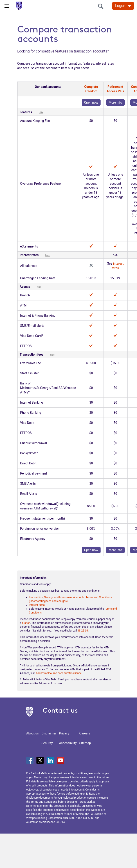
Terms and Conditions (44, 802)
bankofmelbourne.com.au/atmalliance (59, 673)
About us (33, 733)
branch (26, 623)
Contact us (60, 710)
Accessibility (68, 743)
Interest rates (37, 605)
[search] (102, 6)
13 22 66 (83, 631)
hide (41, 112)
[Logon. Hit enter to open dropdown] (123, 6)
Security (47, 743)
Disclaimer (49, 733)
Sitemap (85, 743)
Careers (85, 733)
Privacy (64, 733)
